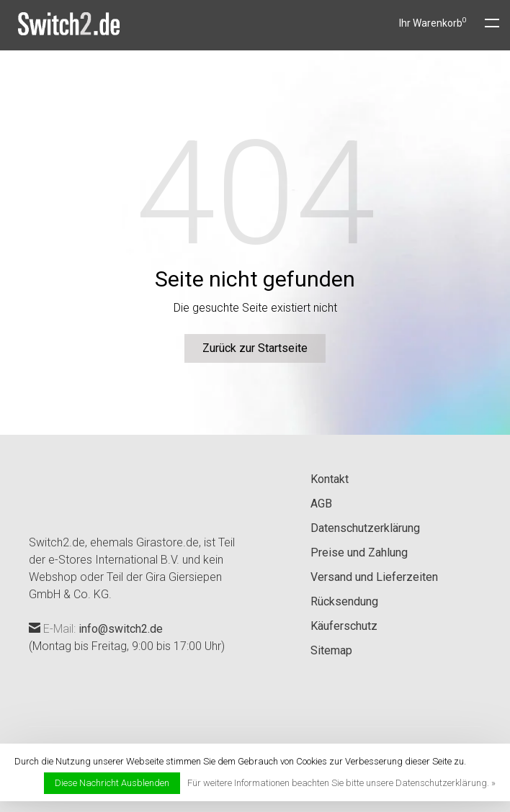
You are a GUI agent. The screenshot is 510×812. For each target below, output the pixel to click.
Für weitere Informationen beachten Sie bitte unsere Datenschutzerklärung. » (341, 783)
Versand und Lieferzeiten (374, 577)
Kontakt (330, 479)
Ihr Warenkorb (433, 23)
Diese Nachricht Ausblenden (112, 783)
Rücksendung (344, 601)
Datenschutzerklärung (365, 528)
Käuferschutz (344, 626)
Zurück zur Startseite (255, 348)
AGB (321, 504)
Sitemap (331, 650)
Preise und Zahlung (359, 552)
